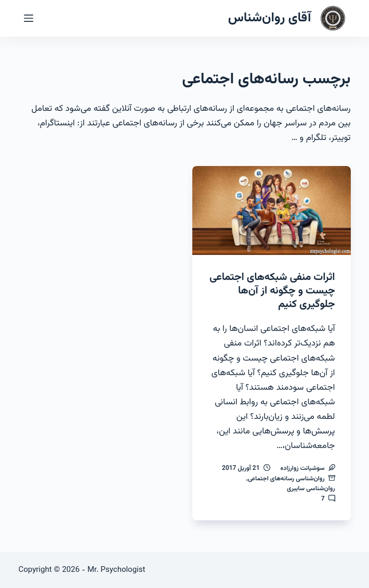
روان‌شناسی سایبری (311, 489)
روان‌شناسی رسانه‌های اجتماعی (286, 479)
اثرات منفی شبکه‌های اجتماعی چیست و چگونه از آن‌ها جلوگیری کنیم (272, 291)
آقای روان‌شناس (270, 18)
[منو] (29, 18)
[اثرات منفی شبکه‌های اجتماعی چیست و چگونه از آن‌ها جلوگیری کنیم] (272, 210)
